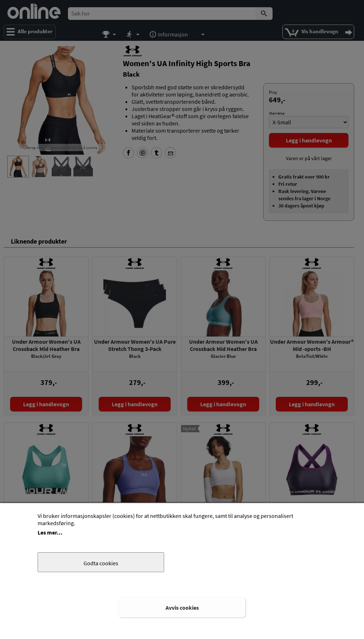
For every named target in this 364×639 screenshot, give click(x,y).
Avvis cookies (182, 608)
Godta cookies (101, 563)
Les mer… (50, 532)
